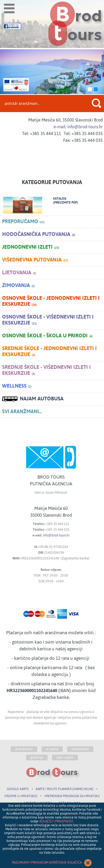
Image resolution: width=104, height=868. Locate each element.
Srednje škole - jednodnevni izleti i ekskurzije (49, 352)
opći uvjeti (65, 757)
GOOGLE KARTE (18, 789)
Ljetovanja (19, 273)
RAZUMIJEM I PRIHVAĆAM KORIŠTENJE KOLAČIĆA (52, 863)
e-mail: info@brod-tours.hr (78, 127)
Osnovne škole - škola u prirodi (47, 336)
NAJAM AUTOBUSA (33, 399)
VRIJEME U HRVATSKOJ (21, 796)
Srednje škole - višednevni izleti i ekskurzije (46, 371)
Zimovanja (18, 286)
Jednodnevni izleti (31, 247)
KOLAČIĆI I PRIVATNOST (56, 821)
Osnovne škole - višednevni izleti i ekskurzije (48, 320)
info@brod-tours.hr (56, 535)
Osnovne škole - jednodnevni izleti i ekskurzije (51, 301)
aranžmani (24, 749)
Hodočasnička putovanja (39, 235)
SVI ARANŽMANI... (22, 411)
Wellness (17, 386)
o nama (52, 749)
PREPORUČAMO (23, 222)
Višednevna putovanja (35, 260)
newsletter (80, 749)
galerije (37, 757)
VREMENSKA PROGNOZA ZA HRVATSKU (72, 796)
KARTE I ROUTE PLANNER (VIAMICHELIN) (64, 789)
